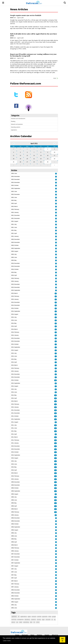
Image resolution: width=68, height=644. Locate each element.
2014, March (14, 329)
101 (55, 437)
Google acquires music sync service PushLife (26, 15)
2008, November (16, 521)
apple (29, 617)
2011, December (15, 410)
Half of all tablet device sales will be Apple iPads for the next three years (34, 35)
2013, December (15, 338)
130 (55, 416)
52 (56, 323)
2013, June (14, 356)
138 (55, 440)
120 (55, 428)
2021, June (14, 227)
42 (56, 311)
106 (55, 410)
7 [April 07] (34, 152)
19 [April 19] (20, 159)
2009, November (16, 485)
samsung (14, 620)
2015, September (16, 290)
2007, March (14, 581)
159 (55, 497)
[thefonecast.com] (34, 3)
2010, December (15, 446)
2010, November (16, 449)
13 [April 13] (27, 156)
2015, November (16, 287)
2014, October (15, 308)
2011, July (14, 425)
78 (56, 332)
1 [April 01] (41, 149)
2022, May (14, 200)
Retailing (13, 121)
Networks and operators (17, 124)
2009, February (15, 512)
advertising (26, 622)
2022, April (14, 203)
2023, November (16, 182)
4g (55, 620)
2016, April (14, 275)
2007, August (15, 566)
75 (56, 353)
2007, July (14, 569)
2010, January (15, 479)
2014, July (14, 317)
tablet (21, 622)
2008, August (15, 530)
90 (56, 422)
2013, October (15, 344)
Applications (14, 130)
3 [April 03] (55, 149)
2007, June (14, 572)
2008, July (14, 533)
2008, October (15, 524)
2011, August (15, 422)
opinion (14, 616)
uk (19, 617)
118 (55, 446)
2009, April (14, 506)
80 (56, 392)
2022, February (15, 209)
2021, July (14, 224)
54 (56, 308)
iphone (13, 622)
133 (55, 395)
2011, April (14, 434)
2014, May (14, 323)
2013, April (14, 362)
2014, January (15, 335)
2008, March (14, 545)
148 (55, 491)
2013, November (16, 341)
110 (55, 401)
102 (55, 380)
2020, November (16, 242)
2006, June (14, 608)
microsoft (48, 620)
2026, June (14, 173)
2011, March (14, 437)
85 (56, 335)
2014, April (14, 326)
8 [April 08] (41, 152)
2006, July (14, 605)
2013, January (15, 371)
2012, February (15, 404)
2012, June (14, 392)
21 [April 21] (34, 159)
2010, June (14, 464)
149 (55, 488)
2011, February (15, 440)
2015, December (15, 284)
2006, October (15, 596)
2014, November (16, 305)
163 (55, 509)
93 (56, 494)
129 (55, 407)
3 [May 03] (20, 165)
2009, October (15, 488)
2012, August (15, 386)
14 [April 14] (34, 156)
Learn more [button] (7, 641)
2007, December (15, 554)
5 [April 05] (20, 152)
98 (56, 383)
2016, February (15, 278)
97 (56, 368)
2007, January (15, 587)
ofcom (38, 622)
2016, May (14, 272)
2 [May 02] (14, 165)
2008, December (15, 518)
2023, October (15, 185)
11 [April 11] (14, 156)
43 (56, 317)
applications (24, 617)
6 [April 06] (27, 152)
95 (56, 371)
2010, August (15, 458)
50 (56, 320)
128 (55, 464)
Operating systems (16, 127)
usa (17, 622)
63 (56, 329)
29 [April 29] (41, 162)
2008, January (15, 551)
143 (55, 479)
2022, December (15, 194)
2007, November (16, 557)
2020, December (15, 239)
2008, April (14, 542)
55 (56, 326)
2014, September (16, 311)
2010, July (14, 461)
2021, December (15, 215)
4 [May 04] (27, 165)
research (34, 617)
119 (55, 419)
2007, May (14, 575)
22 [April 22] (41, 159)
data (31, 622)
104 (55, 473)
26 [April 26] (20, 162)
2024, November (16, 176)
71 (56, 344)
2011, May (14, 431)
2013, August (15, 350)
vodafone (33, 620)
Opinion (39, 635)
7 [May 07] (48, 165)
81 (56, 374)
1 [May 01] (55, 162)
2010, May (14, 467)
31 (56, 314)
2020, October (15, 245)
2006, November (16, 593)
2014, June (14, 320)
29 (56, 515)
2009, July (14, 497)
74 (56, 362)
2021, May (14, 230)
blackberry (27, 620)
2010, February (15, 476)
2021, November (16, 218)
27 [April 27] (27, 162)
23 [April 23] (48, 159)
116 (55, 443)
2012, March (14, 401)
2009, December (15, 482)
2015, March (14, 293)
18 (56, 296)
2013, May (14, 359)
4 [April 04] (14, 152)
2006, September (16, 599)
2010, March (14, 473)
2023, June (14, 191)
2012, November (16, 377)
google (54, 617)
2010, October (15, 452)
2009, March (14, 509)
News (12, 18)
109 (55, 413)
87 (56, 377)
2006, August (15, 602)
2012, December (15, 374)
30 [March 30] (27, 149)
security (39, 620)
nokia (50, 617)
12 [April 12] (20, 156)
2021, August (15, 221)
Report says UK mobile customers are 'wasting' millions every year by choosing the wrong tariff (33, 55)
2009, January (15, 515)
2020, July (14, 254)
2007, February (15, 584)
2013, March (14, 365)
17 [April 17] (54, 156)
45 (56, 305)
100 (55, 398)
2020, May (14, 260)
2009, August (15, 494)
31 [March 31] (34, 149)
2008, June (14, 536)
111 (55, 458)
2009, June (14, 500)
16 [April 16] (48, 156)
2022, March (14, 206)
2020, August (15, 251)
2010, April (14, 470)
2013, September (16, 347)
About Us (55, 635)
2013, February (15, 368)
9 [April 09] (48, 152)
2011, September (16, 419)
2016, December (15, 263)
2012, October (15, 380)
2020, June (14, 257)
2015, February (15, 296)
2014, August (15, 314)
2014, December (15, 302)
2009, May (14, 503)
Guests (47, 635)
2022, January (15, 212)
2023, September (16, 188)
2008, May (14, 539)
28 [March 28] (14, 149)
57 (56, 350)
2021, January (15, 236)
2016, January (15, 281)
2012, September (16, 383)
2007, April (14, 578)
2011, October (15, 416)
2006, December (15, 590)
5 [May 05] (34, 165)
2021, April (14, 233)
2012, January (15, 407)
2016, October (15, 269)
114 (55, 467)
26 (56, 299)
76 (56, 347)
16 (56, 293)
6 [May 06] (41, 165)
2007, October (15, 560)
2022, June (14, 197)
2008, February (15, 548)
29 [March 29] (20, 149)
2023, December (15, 179)
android (39, 617)
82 (56, 434)
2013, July (14, 353)
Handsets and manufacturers (18, 119)
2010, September (16, 455)
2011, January (15, 443)
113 (55, 404)
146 (55, 485)
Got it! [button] (62, 640)
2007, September (16, 563)
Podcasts (25, 635)
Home (17, 635)
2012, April (14, 398)
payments (45, 617)
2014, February (15, 332)
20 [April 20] (27, 159)
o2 (52, 620)
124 (55, 425)
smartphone (20, 620)
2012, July (14, 389)
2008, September (16, 527)
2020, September (16, 248)
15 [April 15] (41, 156)
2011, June (14, 428)
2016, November (16, 266)
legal (43, 620)
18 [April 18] (14, 159)
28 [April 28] (34, 162)
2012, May (14, 395)
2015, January (15, 299)
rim (34, 622)
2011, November (16, 413)
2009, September (16, 491)
